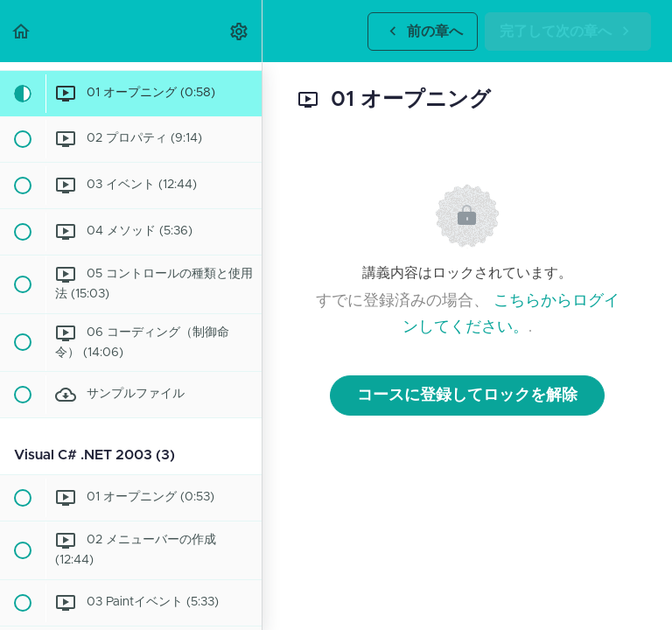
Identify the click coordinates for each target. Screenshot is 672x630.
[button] (22, 31)
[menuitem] (240, 31)
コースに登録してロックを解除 (467, 395)
